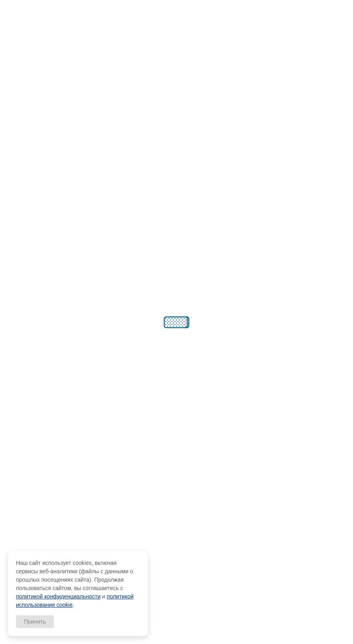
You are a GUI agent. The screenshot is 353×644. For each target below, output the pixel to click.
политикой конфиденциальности (58, 596)
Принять (35, 622)
